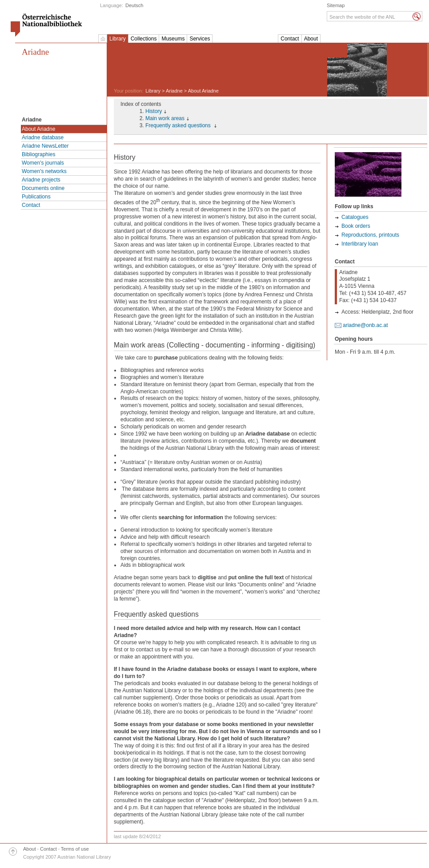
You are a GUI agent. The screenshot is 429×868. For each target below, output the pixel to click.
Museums (173, 39)
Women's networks (44, 171)
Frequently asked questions (179, 125)
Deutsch (134, 5)
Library (118, 39)
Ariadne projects (41, 180)
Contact (290, 39)
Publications (36, 197)
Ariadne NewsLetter (45, 146)
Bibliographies (38, 154)
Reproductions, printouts (370, 235)
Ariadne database (43, 137)
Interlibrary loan (360, 244)
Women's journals (43, 163)
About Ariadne (38, 129)
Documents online (43, 188)
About (311, 39)
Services (200, 39)
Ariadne (35, 52)
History (154, 111)
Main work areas (165, 118)
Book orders (356, 226)
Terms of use (75, 849)
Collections (144, 39)
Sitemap (336, 5)
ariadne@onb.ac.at (365, 325)
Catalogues (355, 217)
